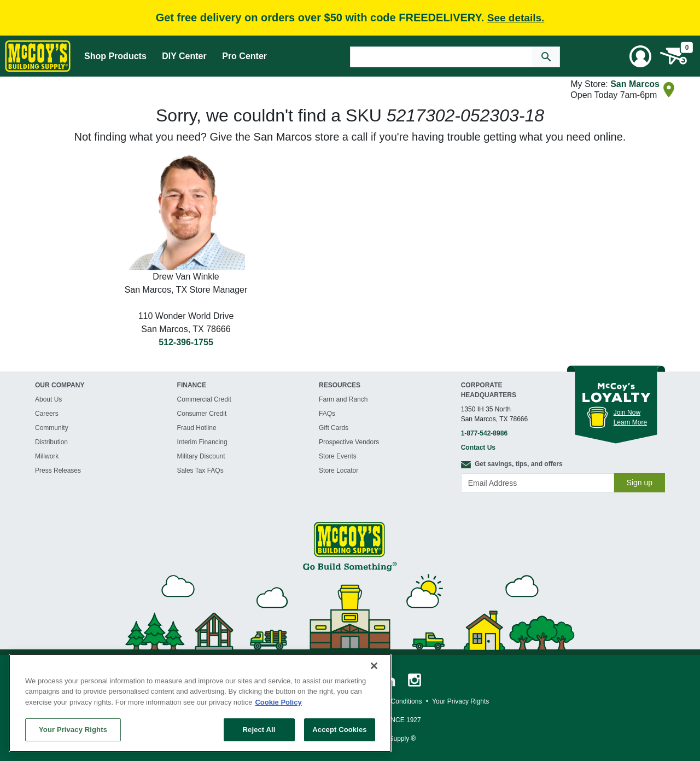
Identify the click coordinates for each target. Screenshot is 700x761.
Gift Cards (334, 428)
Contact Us (478, 448)
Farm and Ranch (343, 399)
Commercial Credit (204, 399)
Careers (47, 414)
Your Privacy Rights (73, 730)
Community (52, 428)
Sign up (640, 483)
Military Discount (201, 456)
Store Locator (339, 470)
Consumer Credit (202, 414)
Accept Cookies (339, 730)
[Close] (374, 666)
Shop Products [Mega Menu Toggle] (115, 56)
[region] (200, 703)
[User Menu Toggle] (640, 56)
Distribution (51, 442)
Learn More (630, 422)
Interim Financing (202, 442)
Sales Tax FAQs (200, 470)
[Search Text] (442, 57)
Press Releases (58, 470)
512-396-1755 (186, 342)
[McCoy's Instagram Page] (415, 679)
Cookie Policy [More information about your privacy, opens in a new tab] (278, 702)
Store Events (338, 456)
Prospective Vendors (349, 442)
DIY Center (184, 56)
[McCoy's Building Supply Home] (38, 56)
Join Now (627, 413)
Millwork (47, 456)
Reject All (259, 730)
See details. (516, 18)
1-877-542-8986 (484, 433)
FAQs (327, 414)
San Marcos (635, 84)
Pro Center (244, 56)
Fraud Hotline (197, 428)
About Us (48, 399)
